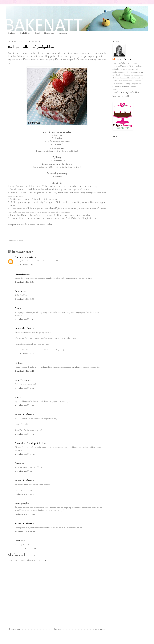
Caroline (19, 541)
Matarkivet (20, 274)
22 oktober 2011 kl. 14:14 (24, 494)
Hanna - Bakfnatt (23, 329)
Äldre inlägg (100, 629)
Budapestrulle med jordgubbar (31, 47)
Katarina (19, 291)
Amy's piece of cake (24, 257)
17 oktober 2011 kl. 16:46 (24, 371)
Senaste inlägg (15, 629)
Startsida (12, 33)
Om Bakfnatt (25, 33)
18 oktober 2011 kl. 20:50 (25, 454)
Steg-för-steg (49, 33)
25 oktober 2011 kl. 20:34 (25, 514)
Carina (18, 464)
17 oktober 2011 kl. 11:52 (24, 265)
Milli (17, 363)
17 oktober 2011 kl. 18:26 (24, 388)
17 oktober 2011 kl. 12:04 (24, 282)
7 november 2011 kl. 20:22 (25, 549)
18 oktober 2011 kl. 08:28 (25, 434)
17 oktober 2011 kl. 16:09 (24, 354)
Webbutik (63, 33)
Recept (37, 33)
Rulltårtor (20, 241)
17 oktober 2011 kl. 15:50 (24, 319)
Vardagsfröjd (21, 504)
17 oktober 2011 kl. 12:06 (24, 299)
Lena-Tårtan (21, 380)
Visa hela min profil (121, 96)
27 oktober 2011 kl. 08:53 (25, 532)
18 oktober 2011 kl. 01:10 (24, 405)
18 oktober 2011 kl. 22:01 (24, 471)
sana (17, 397)
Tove (17, 309)
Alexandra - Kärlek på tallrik (29, 443)
